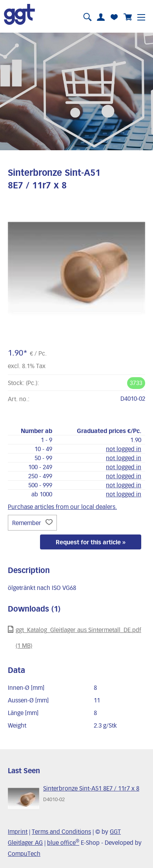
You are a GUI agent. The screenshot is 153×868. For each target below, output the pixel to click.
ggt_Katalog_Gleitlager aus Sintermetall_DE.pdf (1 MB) (75, 637)
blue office (63, 842)
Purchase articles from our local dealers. (62, 507)
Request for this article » (91, 542)
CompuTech (24, 853)
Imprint (18, 831)
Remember (32, 523)
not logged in (124, 449)
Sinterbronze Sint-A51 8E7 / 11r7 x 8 (91, 788)
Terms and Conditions (61, 831)
